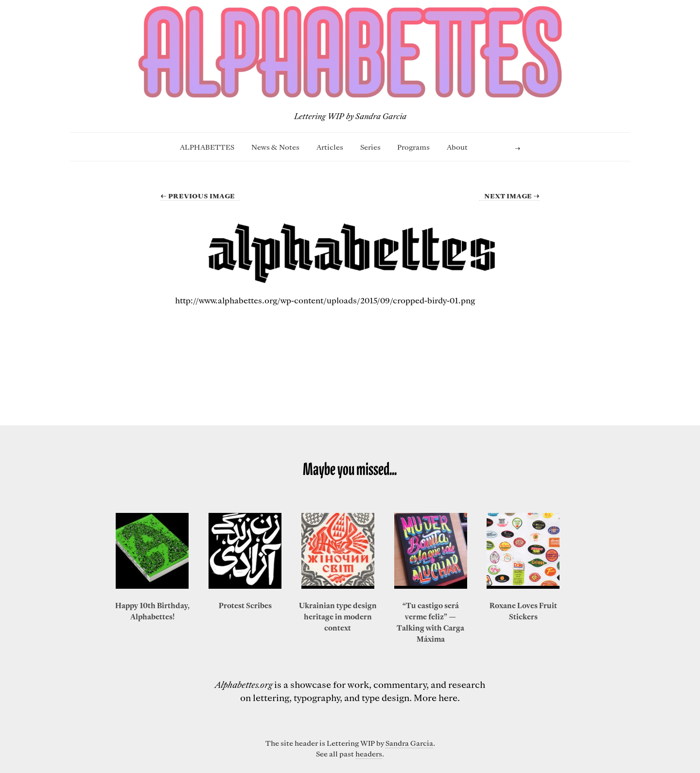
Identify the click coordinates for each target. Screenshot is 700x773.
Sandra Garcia (409, 743)
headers (369, 754)
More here (436, 697)
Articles (330, 147)
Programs (413, 147)
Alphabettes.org (244, 684)
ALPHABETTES (207, 147)
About (457, 147)
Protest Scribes (245, 605)
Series (370, 147)
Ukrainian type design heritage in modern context (338, 616)
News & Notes (275, 147)
